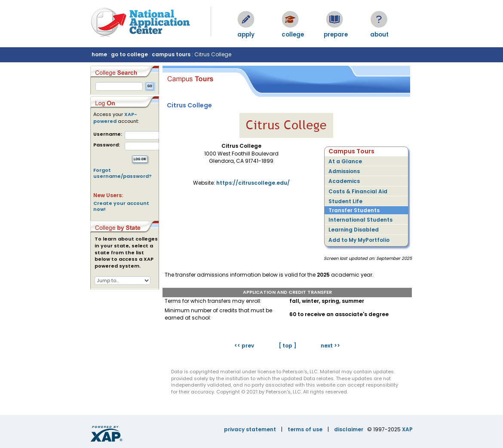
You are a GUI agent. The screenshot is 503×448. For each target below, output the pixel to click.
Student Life (345, 201)
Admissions (344, 171)
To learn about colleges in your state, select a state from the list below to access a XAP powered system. (126, 253)
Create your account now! (121, 206)
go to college (129, 54)
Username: (108, 134)
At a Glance (345, 161)
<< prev (244, 346)
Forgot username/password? (123, 173)
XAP (407, 429)
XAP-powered (115, 118)
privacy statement (250, 429)
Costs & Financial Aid (358, 191)
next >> (330, 346)
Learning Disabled (354, 230)
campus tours (171, 54)
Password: (107, 145)
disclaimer (349, 429)
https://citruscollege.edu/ (253, 183)
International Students (360, 220)
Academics (344, 181)
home (99, 54)
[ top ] (287, 346)
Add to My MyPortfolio (359, 240)
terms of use (305, 429)
